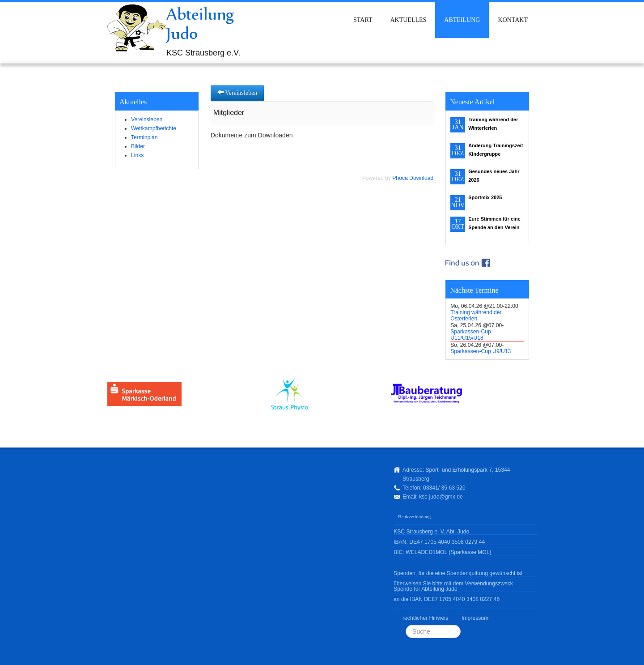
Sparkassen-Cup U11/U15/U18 (471, 335)
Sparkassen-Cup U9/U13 (481, 351)
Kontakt (513, 20)
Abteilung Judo (200, 23)
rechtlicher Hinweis (425, 618)
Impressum (475, 618)
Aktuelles (408, 20)
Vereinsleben (147, 119)
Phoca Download (413, 178)
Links (137, 155)
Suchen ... (406, 625)
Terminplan (144, 137)
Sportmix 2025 (485, 197)
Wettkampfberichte (154, 128)
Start (363, 20)
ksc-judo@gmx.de (441, 497)
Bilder (138, 146)
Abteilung (462, 20)
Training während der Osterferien (476, 315)
